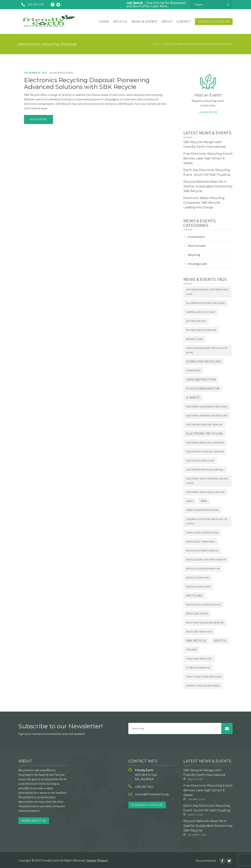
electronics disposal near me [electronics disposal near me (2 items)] (205, 452)
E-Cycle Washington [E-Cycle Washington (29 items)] (203, 389)
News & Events (145, 22)
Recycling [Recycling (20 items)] (194, 596)
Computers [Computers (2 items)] (193, 371)
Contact (184, 22)
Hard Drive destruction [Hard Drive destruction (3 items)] (202, 533)
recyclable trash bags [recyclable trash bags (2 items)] (201, 542)
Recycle (120, 22)
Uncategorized (63, 73)
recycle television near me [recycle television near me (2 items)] (203, 569)
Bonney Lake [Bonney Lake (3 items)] (194, 339)
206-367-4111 (31, 5)
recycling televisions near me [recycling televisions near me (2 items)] (205, 623)
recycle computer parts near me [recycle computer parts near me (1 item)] (206, 560)
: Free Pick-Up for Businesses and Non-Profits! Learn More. (156, 4)
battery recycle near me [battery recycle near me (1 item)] (201, 330)
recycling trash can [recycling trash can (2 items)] (199, 632)
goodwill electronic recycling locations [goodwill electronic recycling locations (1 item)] (207, 521)
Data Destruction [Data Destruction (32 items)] (201, 380)
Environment (196, 237)
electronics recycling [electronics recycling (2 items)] (200, 461)
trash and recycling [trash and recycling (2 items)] (199, 659)
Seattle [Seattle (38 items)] (220, 641)
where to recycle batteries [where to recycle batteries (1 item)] (203, 686)
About (167, 22)
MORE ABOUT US (34, 821)
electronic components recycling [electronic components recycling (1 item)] (207, 407)
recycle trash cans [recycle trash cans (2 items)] (198, 587)
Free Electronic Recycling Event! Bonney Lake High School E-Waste (208, 158)
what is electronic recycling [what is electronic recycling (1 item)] (204, 677)
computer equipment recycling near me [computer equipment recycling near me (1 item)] (207, 350)
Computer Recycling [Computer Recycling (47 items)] (204, 362)
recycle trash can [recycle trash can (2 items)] (198, 578)
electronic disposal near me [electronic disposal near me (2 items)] (204, 425)
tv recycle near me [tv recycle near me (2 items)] (198, 668)
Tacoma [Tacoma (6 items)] (191, 650)
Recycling (194, 255)
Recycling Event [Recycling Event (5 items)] (197, 614)
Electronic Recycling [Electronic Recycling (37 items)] (205, 434)
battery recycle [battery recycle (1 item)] (196, 321)
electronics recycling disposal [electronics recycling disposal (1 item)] (205, 470)
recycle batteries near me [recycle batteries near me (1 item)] (202, 551)
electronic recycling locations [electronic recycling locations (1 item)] (205, 443)
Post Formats (197, 246)
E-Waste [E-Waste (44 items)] (193, 398)
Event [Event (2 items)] (190, 501)
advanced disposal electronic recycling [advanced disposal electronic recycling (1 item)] (207, 292)
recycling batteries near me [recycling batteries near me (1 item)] (203, 605)
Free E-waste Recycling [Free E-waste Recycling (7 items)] (202, 510)
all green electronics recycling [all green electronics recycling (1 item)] (206, 303)
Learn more (208, 112)
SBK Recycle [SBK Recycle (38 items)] (196, 641)
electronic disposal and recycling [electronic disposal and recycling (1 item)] (207, 416)
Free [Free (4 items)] (204, 501)
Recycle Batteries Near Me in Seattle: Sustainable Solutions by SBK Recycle (208, 186)
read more (39, 119)
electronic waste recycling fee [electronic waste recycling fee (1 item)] (205, 492)
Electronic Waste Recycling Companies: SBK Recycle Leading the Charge (204, 203)
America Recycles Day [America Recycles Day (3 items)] (201, 312)
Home (104, 22)
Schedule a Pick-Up (214, 22)
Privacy (102, 860)
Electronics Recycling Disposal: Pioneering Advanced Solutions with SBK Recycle (87, 83)
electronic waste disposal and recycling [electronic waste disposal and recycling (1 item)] (207, 481)
